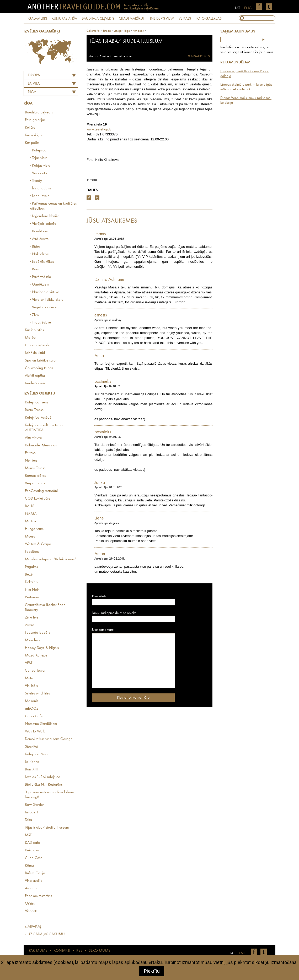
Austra (30, 625)
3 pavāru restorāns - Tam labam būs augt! (49, 795)
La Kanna (32, 762)
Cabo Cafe (34, 716)
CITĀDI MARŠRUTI (132, 19)
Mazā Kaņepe (36, 656)
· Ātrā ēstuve (39, 239)
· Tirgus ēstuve (41, 323)
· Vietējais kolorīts (43, 224)
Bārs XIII (31, 770)
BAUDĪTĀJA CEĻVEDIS (98, 19)
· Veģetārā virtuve (43, 307)
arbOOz (32, 709)
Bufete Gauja (35, 873)
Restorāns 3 (34, 597)
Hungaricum (34, 529)
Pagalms (31, 567)
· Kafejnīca (38, 150)
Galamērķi (93, 31)
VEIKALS (185, 19)
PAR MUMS (38, 951)
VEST (29, 663)
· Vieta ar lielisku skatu (47, 300)
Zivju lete (32, 618)
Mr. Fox (31, 521)
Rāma (29, 866)
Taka (28, 820)
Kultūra (30, 128)
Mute (29, 678)
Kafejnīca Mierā (37, 754)
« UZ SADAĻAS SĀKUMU (45, 934)
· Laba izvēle (40, 196)
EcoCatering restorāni (41, 491)
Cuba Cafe (34, 858)
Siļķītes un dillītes (37, 694)
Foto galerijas (35, 120)
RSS (79, 951)
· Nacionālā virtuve (45, 292)
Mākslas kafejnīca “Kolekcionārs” (50, 559)
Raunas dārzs (35, 476)
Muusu (30, 537)
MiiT (28, 835)
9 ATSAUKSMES (199, 56)
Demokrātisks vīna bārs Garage (49, 739)
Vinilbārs (31, 686)
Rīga (32, 92)
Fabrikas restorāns (38, 896)
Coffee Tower (35, 671)
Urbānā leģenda (38, 345)
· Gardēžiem (40, 285)
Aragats (31, 888)
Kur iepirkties (34, 330)
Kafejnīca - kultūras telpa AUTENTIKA (44, 428)
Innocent (31, 812)
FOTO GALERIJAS (209, 19)
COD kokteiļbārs (38, 499)
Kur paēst (32, 143)
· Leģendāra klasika (45, 216)
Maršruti (31, 338)
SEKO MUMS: (100, 951)
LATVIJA (34, 84)
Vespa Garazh (36, 483)
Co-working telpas (39, 368)
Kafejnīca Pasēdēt (39, 418)
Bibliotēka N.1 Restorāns (44, 785)
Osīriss (30, 904)
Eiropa (34, 75)
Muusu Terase (35, 468)
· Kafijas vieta (40, 166)
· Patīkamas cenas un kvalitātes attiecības (53, 206)
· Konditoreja (40, 231)
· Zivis (34, 315)
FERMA (31, 514)
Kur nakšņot (34, 135)
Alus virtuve (33, 438)
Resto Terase (34, 410)
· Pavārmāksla (41, 277)
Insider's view (35, 383)
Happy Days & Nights (42, 648)
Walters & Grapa (38, 544)
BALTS (30, 506)
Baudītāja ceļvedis (39, 113)
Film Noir (32, 590)
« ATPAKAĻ (33, 927)
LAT (237, 8)
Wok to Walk (35, 732)
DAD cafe (32, 843)
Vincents (31, 911)
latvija (118, 31)
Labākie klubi (35, 353)
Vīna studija (34, 881)
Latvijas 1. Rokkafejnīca (43, 777)
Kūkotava (32, 850)
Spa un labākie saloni (42, 361)
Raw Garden (35, 805)
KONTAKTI (62, 951)
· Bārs (34, 269)
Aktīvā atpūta (35, 376)
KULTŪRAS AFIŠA (64, 19)
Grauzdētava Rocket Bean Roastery (45, 607)
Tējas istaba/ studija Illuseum (47, 828)
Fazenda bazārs (37, 633)
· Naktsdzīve (39, 254)
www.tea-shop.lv (99, 129)
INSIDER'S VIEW (162, 19)
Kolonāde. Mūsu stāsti (42, 445)
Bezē (29, 575)
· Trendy (36, 181)
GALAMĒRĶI (38, 19)
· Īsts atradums (41, 188)
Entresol (31, 453)
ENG (248, 8)
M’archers (33, 640)
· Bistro (35, 247)
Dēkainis (31, 582)
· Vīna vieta (39, 173)
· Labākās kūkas (42, 262)
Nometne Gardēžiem (41, 724)
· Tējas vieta (39, 158)
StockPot (31, 747)
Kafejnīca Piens (36, 403)
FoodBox (32, 552)
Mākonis (31, 701)
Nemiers (31, 461)
